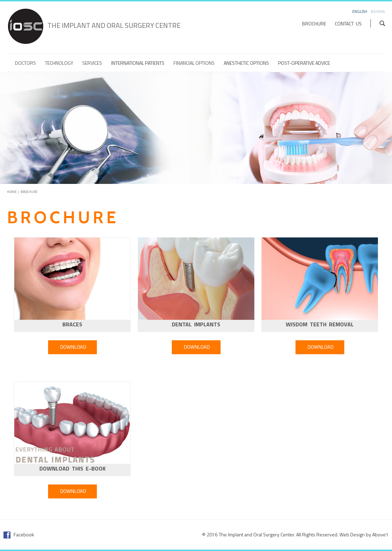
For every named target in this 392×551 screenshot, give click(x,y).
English (360, 11)
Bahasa (378, 11)
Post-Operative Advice (304, 63)
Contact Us (348, 24)
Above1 (380, 534)
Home (12, 192)
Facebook (19, 534)
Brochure (314, 24)
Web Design (352, 534)
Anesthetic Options (246, 63)
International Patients (138, 63)
